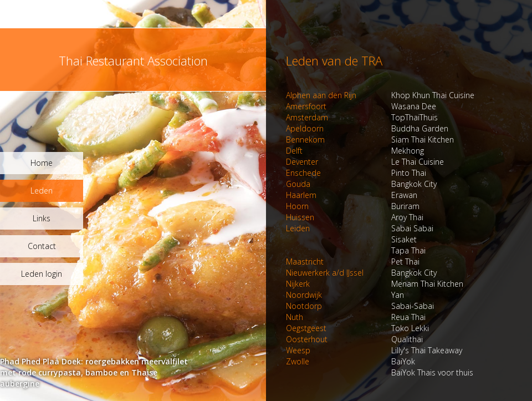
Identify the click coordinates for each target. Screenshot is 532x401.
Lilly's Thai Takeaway (374, 350)
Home (42, 163)
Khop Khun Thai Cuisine (380, 95)
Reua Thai (356, 317)
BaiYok (351, 361)
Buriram (353, 206)
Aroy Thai (355, 217)
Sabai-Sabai (360, 306)
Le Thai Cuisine (365, 162)
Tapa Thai (356, 250)
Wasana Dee (361, 106)
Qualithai (354, 339)
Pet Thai (353, 262)
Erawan (352, 195)
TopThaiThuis (362, 117)
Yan (345, 295)
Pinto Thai (356, 173)
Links (42, 218)
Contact (42, 246)
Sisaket (351, 239)
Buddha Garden (367, 128)
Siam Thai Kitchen (370, 139)
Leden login (42, 274)
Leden (42, 191)
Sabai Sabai (360, 228)
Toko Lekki (357, 328)
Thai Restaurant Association (133, 60)
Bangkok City (361, 184)
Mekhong (355, 151)
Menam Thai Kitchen (375, 284)
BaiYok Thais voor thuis (380, 372)
